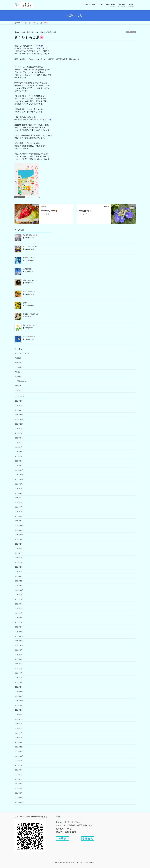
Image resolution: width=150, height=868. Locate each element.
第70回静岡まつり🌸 (30, 235)
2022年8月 (19, 599)
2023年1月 (19, 576)
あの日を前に (28, 269)
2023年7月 (19, 549)
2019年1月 (19, 798)
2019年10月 (19, 756)
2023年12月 (19, 525)
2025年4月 (19, 452)
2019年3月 (19, 788)
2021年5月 (19, 668)
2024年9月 (19, 484)
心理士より (131, 32)
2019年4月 (19, 784)
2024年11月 (19, 475)
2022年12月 (19, 581)
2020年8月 (19, 710)
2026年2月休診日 (29, 336)
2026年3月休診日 (29, 291)
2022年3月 (19, 622)
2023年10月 (19, 535)
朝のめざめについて (30, 325)
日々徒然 (38, 197)
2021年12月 (19, 636)
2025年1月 (19, 466)
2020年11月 (19, 696)
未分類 (17, 372)
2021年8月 (19, 655)
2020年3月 (19, 733)
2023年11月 (19, 530)
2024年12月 (19, 470)
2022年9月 (19, 595)
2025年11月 (19, 419)
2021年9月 (19, 650)
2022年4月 (19, 618)
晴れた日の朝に (85, 211)
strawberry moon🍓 (49, 211)
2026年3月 (19, 401)
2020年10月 (19, 701)
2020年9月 (19, 705)
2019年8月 (19, 765)
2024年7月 (19, 493)
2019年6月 (19, 775)
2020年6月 (19, 719)
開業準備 (18, 386)
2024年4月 (19, 507)
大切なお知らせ (22, 381)
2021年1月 (19, 687)
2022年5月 (19, 613)
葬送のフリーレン (29, 258)
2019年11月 (19, 752)
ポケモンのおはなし (30, 280)
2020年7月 (19, 715)
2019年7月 (19, 770)
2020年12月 (19, 692)
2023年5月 (19, 558)
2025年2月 (19, 461)
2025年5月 (19, 447)
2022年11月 (19, 586)
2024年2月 (19, 516)
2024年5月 (19, 502)
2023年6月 (19, 553)
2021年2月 (19, 682)
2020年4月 (19, 729)
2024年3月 (19, 512)
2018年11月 (19, 802)
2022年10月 (19, 590)
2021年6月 (19, 664)
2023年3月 (19, 567)
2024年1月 (19, 521)
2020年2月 (19, 738)
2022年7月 (19, 604)
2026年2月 (19, 406)
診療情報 (18, 376)
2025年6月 (19, 443)
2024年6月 (19, 498)
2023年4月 (19, 562)
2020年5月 (19, 724)
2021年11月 (19, 641)
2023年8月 (19, 544)
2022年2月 (19, 627)
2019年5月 (19, 779)
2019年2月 (19, 793)
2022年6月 (19, 609)
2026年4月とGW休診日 (31, 246)
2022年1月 (19, 632)
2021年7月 (19, 659)
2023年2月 (19, 572)
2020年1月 (19, 742)
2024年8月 (19, 489)
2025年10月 (19, 424)
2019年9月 (19, 761)
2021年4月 (19, 673)
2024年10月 (19, 479)
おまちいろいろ (29, 303)
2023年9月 (19, 539)
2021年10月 (19, 645)
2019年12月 (19, 747)
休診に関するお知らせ (31, 314)
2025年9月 (19, 429)
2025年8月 (19, 433)
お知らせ (20, 390)
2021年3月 (19, 678)
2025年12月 (19, 415)
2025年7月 (19, 438)
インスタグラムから (22, 353)
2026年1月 (19, 410)
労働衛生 (18, 358)
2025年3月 (19, 456)
